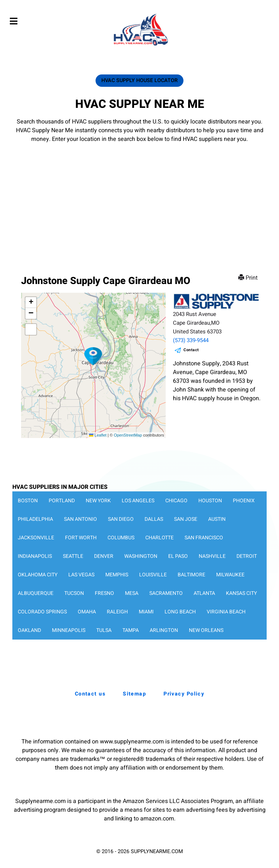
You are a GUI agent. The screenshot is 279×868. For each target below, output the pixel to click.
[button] (93, 356)
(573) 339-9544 (191, 340)
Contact (191, 350)
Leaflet (98, 435)
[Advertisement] (139, 198)
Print (249, 278)
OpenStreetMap (128, 435)
